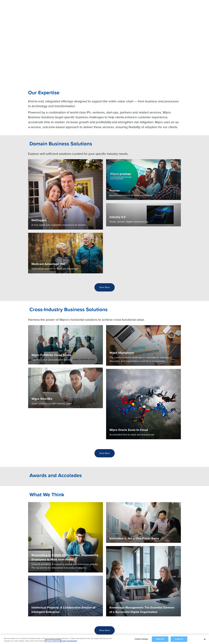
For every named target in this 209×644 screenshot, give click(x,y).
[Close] (205, 639)
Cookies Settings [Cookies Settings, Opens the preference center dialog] (141, 639)
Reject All (160, 639)
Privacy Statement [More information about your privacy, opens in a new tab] (53, 641)
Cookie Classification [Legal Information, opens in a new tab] (69, 641)
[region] (104, 639)
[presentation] (105, 287)
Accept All (179, 639)
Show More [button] (105, 287)
